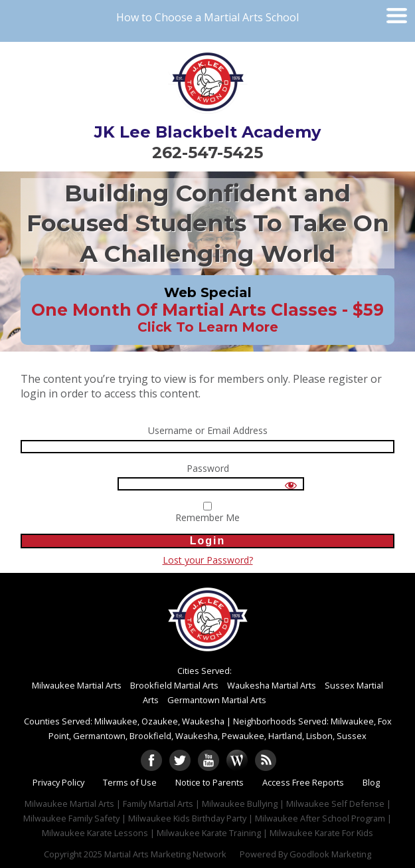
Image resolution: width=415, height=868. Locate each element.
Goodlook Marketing (330, 854)
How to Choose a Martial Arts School (207, 17)
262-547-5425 (207, 153)
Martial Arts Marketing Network (165, 854)
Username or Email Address (208, 431)
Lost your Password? (208, 560)
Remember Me (207, 513)
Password (208, 469)
